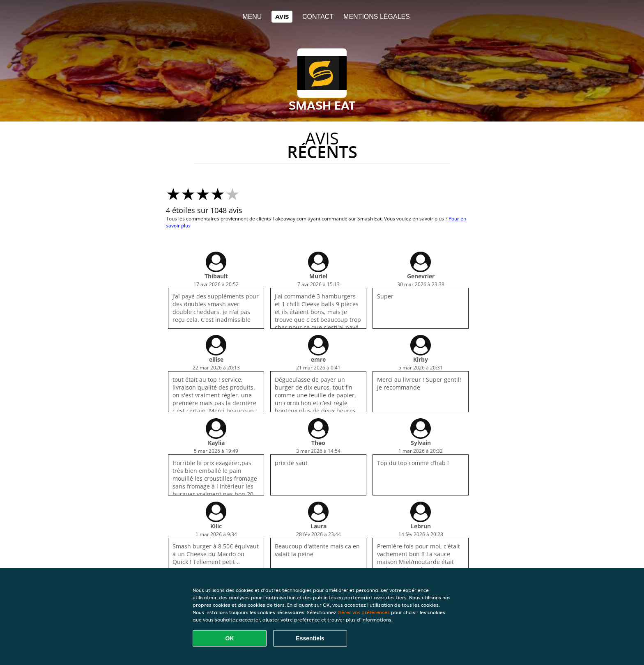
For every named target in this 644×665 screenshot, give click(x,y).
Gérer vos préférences (364, 612)
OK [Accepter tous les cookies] (230, 638)
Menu (252, 17)
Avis (282, 17)
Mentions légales (377, 17)
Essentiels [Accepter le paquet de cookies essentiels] (310, 638)
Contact (318, 17)
